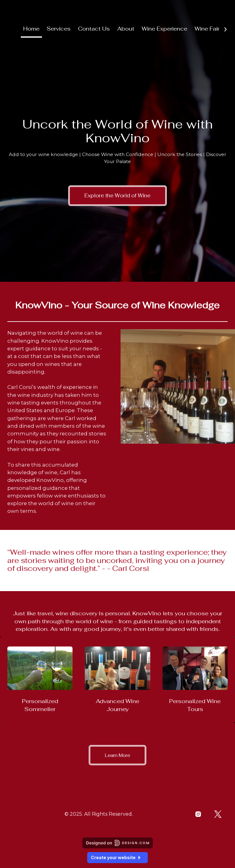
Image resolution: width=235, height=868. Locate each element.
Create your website (117, 857)
